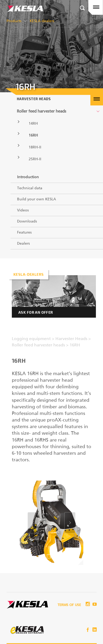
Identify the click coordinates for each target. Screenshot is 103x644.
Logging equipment (32, 339)
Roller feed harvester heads (42, 111)
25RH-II (35, 159)
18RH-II (35, 147)
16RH (33, 135)
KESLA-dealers (42, 21)
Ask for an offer (36, 312)
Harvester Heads (34, 99)
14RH (33, 124)
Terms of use (69, 605)
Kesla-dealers (29, 274)
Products (14, 21)
